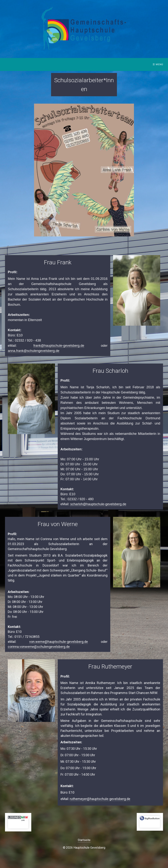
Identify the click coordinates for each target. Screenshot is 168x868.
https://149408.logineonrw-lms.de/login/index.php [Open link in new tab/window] (18, 822)
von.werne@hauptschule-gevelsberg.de (59, 642)
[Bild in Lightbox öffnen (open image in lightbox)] (84, 170)
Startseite (84, 840)
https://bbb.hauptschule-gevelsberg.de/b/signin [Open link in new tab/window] (150, 822)
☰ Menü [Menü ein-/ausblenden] (158, 64)
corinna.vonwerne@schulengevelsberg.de (39, 647)
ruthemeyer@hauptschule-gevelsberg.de (100, 799)
